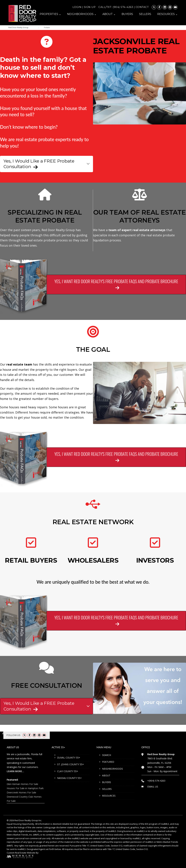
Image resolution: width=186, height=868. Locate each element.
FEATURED (108, 762)
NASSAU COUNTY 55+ (69, 778)
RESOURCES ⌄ (167, 14)
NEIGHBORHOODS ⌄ (82, 14)
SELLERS (145, 14)
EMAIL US (153, 787)
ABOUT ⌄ (109, 14)
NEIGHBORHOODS (113, 769)
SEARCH (107, 755)
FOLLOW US (13, 735)
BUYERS (127, 14)
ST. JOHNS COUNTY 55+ (71, 764)
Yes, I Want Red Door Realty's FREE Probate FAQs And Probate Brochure (116, 283)
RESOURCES (109, 796)
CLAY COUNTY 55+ (68, 771)
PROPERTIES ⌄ (50, 14)
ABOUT (106, 775)
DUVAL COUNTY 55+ (69, 758)
